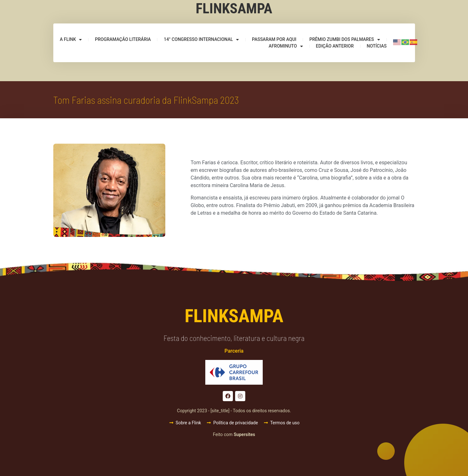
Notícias (377, 46)
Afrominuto (286, 46)
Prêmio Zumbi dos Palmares (345, 39)
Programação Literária (123, 39)
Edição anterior (335, 46)
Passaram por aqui (274, 39)
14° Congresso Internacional (201, 39)
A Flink (71, 39)
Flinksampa (234, 8)
